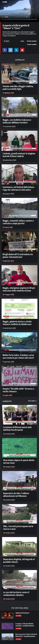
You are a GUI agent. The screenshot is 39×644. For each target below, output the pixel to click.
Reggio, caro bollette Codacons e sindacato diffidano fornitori (17, 121)
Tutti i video (32, 401)
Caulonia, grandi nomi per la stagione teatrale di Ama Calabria (19, 155)
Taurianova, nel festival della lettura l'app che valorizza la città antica (18, 188)
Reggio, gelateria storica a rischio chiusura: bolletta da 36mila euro (17, 323)
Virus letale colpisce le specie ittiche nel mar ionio (19, 461)
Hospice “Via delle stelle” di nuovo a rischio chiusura (18, 390)
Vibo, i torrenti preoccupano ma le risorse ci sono (18, 527)
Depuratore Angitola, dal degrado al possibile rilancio (19, 560)
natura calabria (32, 41)
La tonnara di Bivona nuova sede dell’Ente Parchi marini (17, 428)
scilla (22, 41)
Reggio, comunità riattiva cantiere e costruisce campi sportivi (18, 222)
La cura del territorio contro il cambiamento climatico (16, 594)
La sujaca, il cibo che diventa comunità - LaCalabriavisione (25, 625)
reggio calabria (32, 44)
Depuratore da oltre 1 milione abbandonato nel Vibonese (16, 494)
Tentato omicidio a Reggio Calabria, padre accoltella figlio (18, 87)
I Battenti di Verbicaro (22, 613)
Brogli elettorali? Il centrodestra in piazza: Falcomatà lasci (18, 256)
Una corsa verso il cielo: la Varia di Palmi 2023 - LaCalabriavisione (26, 635)
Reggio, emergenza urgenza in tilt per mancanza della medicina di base (19, 289)
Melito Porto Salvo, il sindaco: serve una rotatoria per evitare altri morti (18, 356)
